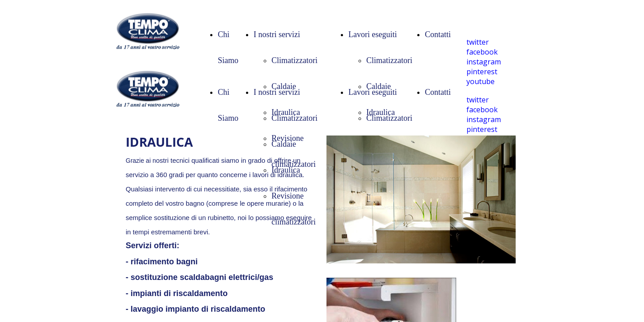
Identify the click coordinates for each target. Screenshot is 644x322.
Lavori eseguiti (373, 34)
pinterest (482, 72)
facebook (482, 52)
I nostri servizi (277, 34)
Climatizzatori (294, 60)
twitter (478, 42)
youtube (481, 81)
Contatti (438, 34)
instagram (484, 62)
